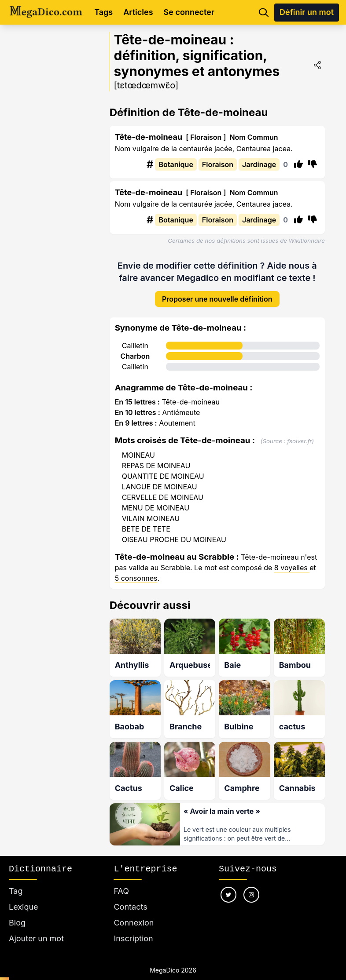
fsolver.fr (299, 441)
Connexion (134, 923)
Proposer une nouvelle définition (217, 299)
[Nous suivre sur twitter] (228, 895)
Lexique (24, 907)
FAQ (121, 891)
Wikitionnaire (307, 240)
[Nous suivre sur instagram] (251, 895)
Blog (17, 923)
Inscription (133, 938)
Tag (16, 891)
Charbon (135, 356)
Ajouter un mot (36, 938)
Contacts (130, 907)
